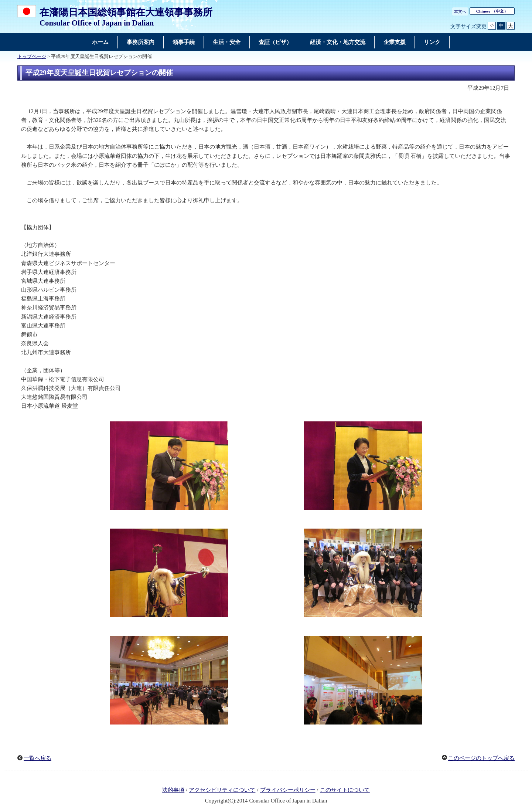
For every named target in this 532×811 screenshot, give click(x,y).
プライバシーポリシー (288, 790)
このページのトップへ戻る (481, 758)
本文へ (460, 11)
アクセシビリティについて (222, 790)
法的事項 (173, 790)
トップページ (32, 57)
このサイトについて (345, 790)
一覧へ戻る (37, 758)
